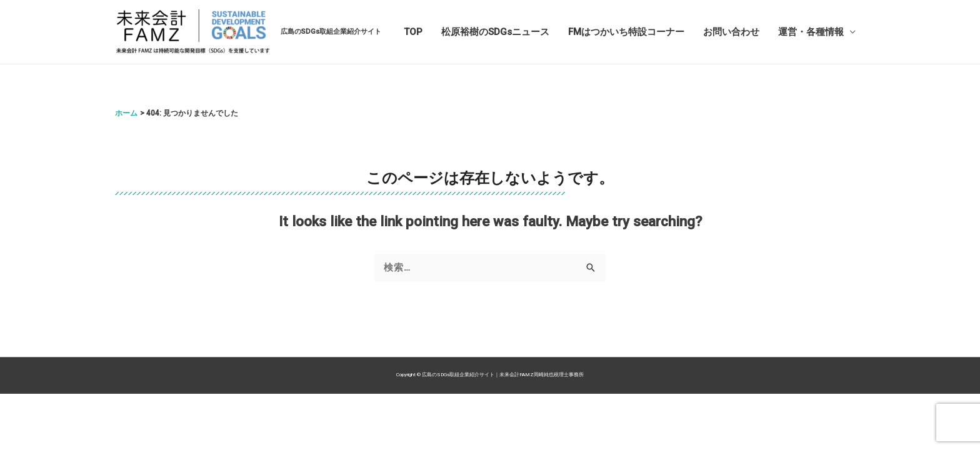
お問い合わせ (731, 32)
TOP (413, 32)
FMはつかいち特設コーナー (626, 32)
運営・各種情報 (811, 32)
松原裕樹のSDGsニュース (495, 32)
